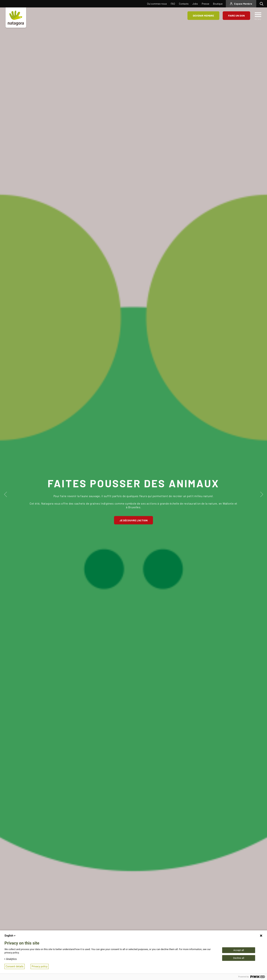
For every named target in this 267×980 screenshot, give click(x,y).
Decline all (239, 958)
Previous (6, 494)
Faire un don (236, 16)
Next (261, 494)
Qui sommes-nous (157, 4)
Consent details (15, 966)
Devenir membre (203, 16)
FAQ (173, 4)
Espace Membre (243, 4)
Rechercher (262, 4)
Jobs (195, 4)
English (10, 936)
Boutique (218, 4)
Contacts (184, 4)
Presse (205, 4)
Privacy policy (40, 966)
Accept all (239, 950)
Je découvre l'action (133, 520)
